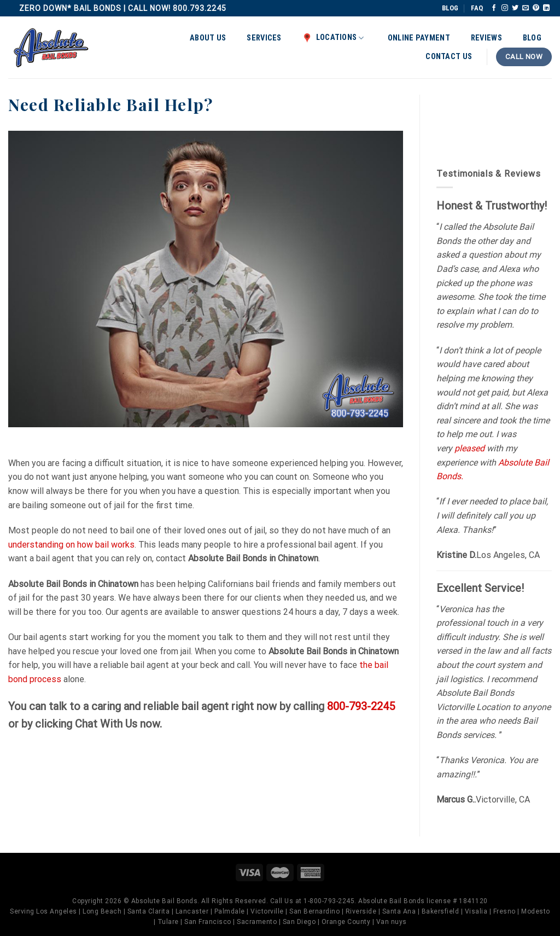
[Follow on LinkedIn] (546, 8)
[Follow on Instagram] (505, 8)
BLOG (450, 8)
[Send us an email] (526, 8)
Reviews (486, 38)
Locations (333, 38)
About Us (208, 38)
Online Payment (419, 38)
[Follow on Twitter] (515, 8)
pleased (469, 448)
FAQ (477, 8)
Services (264, 38)
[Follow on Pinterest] (536, 8)
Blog (532, 38)
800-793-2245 (361, 706)
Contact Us (449, 57)
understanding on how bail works (71, 545)
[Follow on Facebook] (494, 8)
